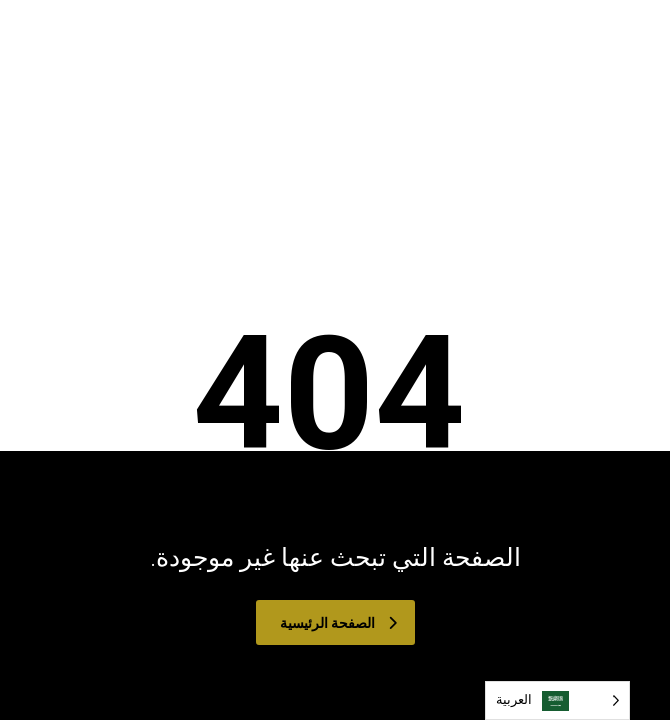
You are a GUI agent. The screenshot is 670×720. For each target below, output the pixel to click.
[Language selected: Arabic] (557, 700)
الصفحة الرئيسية (338, 623)
